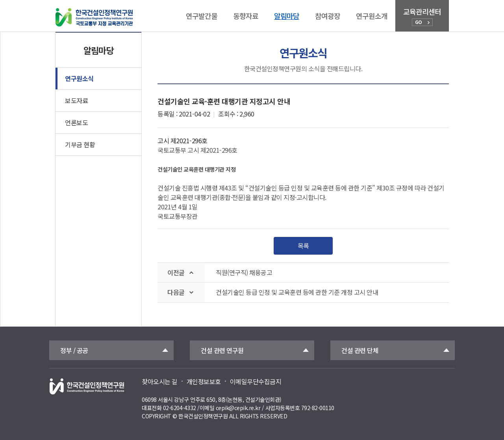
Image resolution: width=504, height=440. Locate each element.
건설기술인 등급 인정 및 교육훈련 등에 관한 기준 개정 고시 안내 (297, 292)
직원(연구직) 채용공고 (244, 273)
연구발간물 (202, 16)
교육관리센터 (422, 16)
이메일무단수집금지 (256, 381)
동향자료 (246, 16)
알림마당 (287, 16)
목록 (303, 246)
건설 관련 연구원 (222, 350)
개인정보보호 (204, 381)
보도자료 (76, 100)
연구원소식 (79, 78)
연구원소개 (372, 16)
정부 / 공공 (74, 350)
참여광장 (328, 16)
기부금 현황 (80, 144)
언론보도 (76, 122)
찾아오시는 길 (160, 381)
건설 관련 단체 (360, 350)
